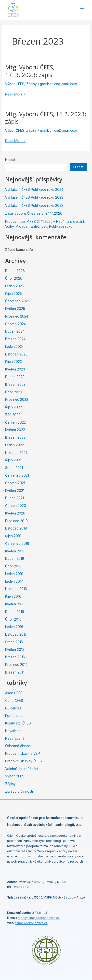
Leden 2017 (14, 581)
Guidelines (13, 708)
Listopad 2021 (16, 453)
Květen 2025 (15, 309)
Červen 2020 (16, 506)
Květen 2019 (15, 551)
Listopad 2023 (16, 354)
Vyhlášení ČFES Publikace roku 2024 (34, 190)
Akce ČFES (14, 693)
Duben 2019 (15, 559)
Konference (14, 716)
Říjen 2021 (13, 460)
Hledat (10, 160)
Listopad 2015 (16, 634)
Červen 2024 (15, 324)
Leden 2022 (14, 445)
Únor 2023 (14, 392)
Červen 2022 (15, 422)
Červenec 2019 (17, 544)
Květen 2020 (15, 513)
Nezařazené (15, 739)
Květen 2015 (15, 650)
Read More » (15, 94)
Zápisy (32, 84)
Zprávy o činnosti (19, 791)
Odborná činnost (18, 746)
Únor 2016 (13, 619)
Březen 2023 (15, 385)
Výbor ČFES (15, 84)
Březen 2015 (15, 657)
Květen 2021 (15, 491)
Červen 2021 (15, 483)
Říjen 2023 (13, 362)
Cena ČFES (14, 701)
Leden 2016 (14, 627)
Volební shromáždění (22, 769)
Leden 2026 (15, 286)
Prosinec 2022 (17, 400)
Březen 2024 (15, 339)
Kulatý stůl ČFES (18, 723)
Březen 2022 (15, 437)
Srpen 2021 (14, 468)
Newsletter (13, 731)
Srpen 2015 (14, 642)
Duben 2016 (15, 612)
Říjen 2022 (13, 407)
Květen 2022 (15, 430)
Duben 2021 (14, 498)
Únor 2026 (14, 278)
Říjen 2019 (13, 536)
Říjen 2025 (13, 294)
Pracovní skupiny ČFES (24, 761)
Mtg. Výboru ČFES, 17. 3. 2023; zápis (30, 71)
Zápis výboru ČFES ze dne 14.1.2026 (34, 213)
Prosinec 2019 (16, 521)
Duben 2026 (15, 271)
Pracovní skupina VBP (23, 754)
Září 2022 (13, 415)
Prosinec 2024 (17, 316)
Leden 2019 (14, 574)
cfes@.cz (39, 918)
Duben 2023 (15, 377)
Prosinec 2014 (16, 665)
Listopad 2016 (16, 589)
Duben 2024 (15, 331)
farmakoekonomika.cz (31, 923)
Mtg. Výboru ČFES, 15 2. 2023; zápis (46, 118)
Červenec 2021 (17, 475)
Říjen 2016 (13, 596)
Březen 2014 (15, 672)
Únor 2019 (13, 566)
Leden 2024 (14, 347)
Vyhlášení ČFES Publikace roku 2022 (34, 206)
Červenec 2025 (17, 301)
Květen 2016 (15, 604)
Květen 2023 (15, 369)
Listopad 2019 (16, 528)
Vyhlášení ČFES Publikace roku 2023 (34, 197)
